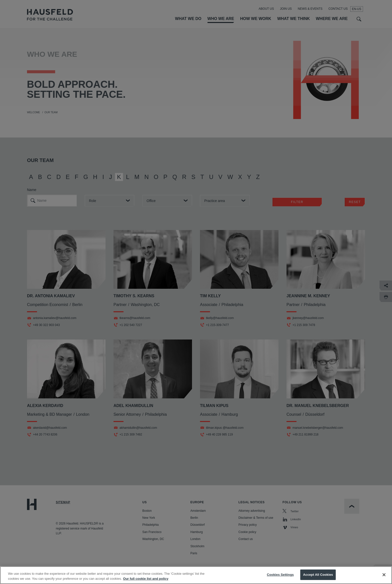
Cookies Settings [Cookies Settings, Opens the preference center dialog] (280, 579)
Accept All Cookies (318, 579)
